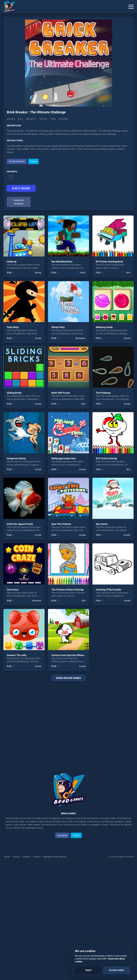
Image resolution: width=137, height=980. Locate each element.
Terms (7, 857)
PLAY (9, 273)
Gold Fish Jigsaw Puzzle (20, 524)
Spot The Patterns (61, 524)
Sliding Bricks (14, 393)
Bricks (43, 119)
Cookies (26, 857)
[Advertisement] (68, 723)
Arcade (11, 119)
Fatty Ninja (13, 327)
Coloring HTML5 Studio (108, 590)
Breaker (63, 119)
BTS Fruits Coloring (106, 458)
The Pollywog (103, 393)
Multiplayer (80, 338)
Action (83, 273)
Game (53, 119)
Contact (37, 857)
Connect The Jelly (17, 655)
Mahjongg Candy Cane (64, 458)
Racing (38, 273)
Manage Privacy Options (55, 857)
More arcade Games (69, 678)
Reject (88, 970)
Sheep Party (58, 327)
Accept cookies (117, 970)
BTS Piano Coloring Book (109, 262)
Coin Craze (13, 590)
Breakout (31, 119)
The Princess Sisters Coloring (67, 590)
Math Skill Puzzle (61, 393)
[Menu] (131, 7)
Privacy (16, 857)
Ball (20, 119)
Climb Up (12, 262)
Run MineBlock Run (62, 262)
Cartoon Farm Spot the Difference (70, 655)
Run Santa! (102, 524)
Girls (128, 273)
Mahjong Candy (104, 327)
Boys (83, 404)
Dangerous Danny (16, 458)
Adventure (37, 601)
